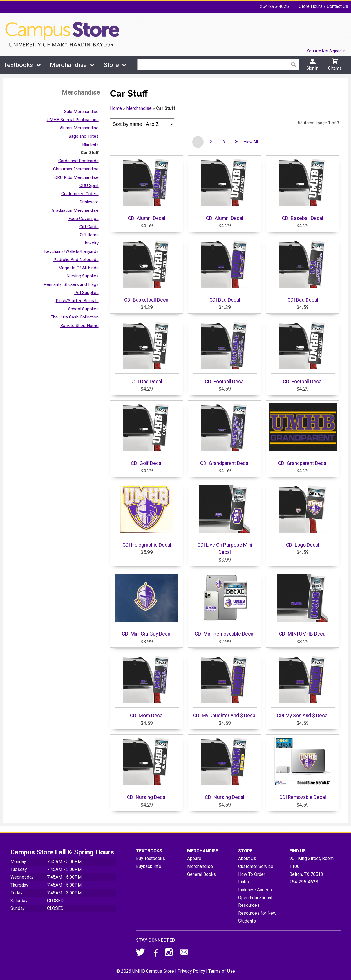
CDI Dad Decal (225, 271)
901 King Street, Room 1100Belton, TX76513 (311, 866)
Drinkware (89, 202)
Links (243, 882)
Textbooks (18, 65)
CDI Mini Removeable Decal (225, 605)
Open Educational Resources (255, 902)
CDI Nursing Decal (147, 769)
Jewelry (91, 243)
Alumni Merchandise (79, 128)
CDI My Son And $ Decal (303, 687)
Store (111, 65)
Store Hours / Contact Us (324, 6)
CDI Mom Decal (147, 687)
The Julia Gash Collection (75, 317)
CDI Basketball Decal (147, 271)
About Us (247, 858)
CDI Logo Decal (303, 516)
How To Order (252, 874)
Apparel (195, 858)
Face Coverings (83, 219)
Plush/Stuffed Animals (77, 301)
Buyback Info (149, 866)
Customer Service (256, 866)
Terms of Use (222, 971)
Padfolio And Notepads (76, 260)
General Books (202, 874)
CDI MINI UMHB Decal (303, 605)
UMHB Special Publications (73, 120)
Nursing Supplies (82, 276)
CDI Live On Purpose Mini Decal (225, 520)
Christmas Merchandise (76, 169)
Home (116, 108)
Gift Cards (89, 227)
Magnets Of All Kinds (78, 268)
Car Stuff (90, 153)
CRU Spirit (89, 186)
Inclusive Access (255, 890)
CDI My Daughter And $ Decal (225, 687)
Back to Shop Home (79, 326)
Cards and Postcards (78, 161)
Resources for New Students (257, 917)
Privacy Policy (191, 971)
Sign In (312, 68)
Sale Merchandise (81, 112)
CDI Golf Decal (147, 435)
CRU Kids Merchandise (76, 177)
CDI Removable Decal (303, 769)
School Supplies (83, 309)
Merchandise (68, 65)
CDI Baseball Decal (303, 190)
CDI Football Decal (225, 353)
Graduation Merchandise (75, 210)
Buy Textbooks (150, 858)
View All (251, 142)
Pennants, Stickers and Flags (71, 284)
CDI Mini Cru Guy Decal (147, 605)
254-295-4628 (274, 6)
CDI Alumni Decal (147, 190)
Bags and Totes (83, 136)
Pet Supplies (86, 293)
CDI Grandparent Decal (225, 435)
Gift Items (89, 235)
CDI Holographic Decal (147, 516)
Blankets (90, 144)
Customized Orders (80, 194)
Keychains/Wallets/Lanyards (71, 251)
